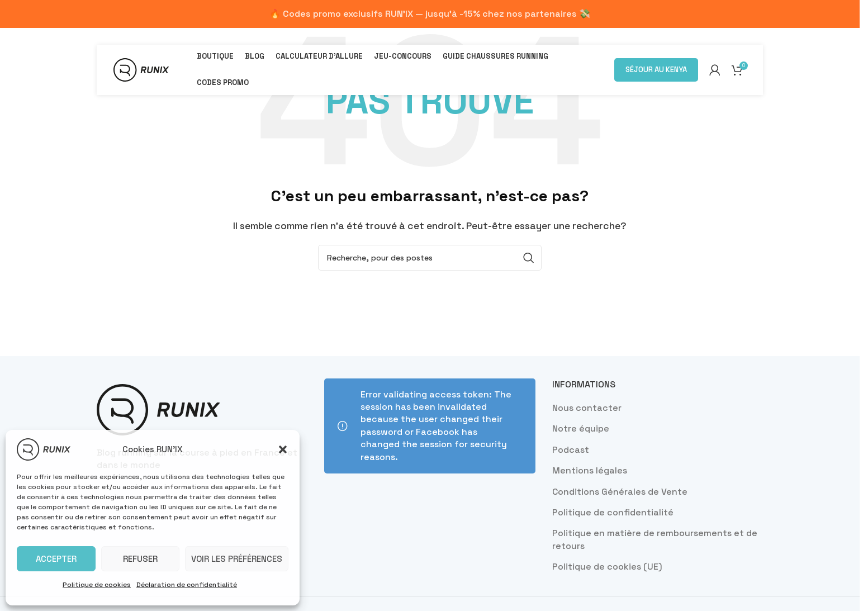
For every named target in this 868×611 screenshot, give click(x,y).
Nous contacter (587, 408)
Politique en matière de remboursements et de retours (655, 539)
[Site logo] (141, 69)
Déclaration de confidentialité (187, 585)
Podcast (571, 450)
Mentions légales (590, 470)
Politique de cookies (97, 585)
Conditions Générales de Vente (620, 492)
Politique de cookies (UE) (607, 567)
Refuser (140, 559)
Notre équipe (581, 428)
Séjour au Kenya (656, 70)
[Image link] (158, 409)
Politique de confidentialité (613, 512)
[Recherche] (430, 258)
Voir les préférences (237, 559)
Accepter (56, 559)
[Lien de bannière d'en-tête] (430, 14)
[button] (283, 449)
